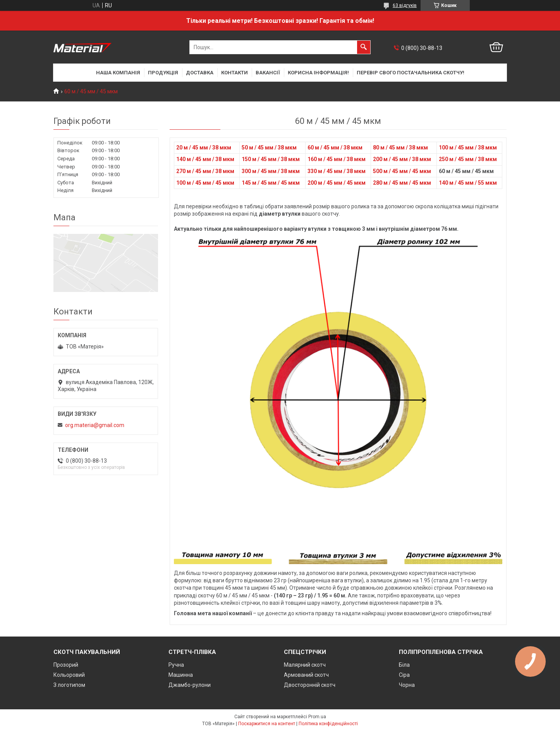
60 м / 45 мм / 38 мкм (335, 148)
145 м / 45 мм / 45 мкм (271, 183)
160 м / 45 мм (326, 159)
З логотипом (69, 685)
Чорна (407, 685)
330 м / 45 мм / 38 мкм (337, 171)
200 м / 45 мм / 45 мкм (337, 183)
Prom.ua (317, 717)
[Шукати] (364, 47)
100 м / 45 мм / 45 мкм (205, 183)
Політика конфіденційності (328, 724)
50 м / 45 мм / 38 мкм (269, 148)
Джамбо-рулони (190, 685)
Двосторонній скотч (310, 685)
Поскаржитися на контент (267, 724)
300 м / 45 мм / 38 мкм (271, 171)
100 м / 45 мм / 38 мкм (468, 148)
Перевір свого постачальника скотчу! (411, 73)
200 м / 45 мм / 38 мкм (402, 159)
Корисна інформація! (318, 73)
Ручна (176, 665)
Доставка (200, 73)
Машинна (181, 675)
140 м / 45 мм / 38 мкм (205, 159)
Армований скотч (306, 675)
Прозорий (66, 665)
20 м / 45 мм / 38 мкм (204, 148)
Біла (404, 665)
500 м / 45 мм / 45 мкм (402, 171)
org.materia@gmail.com (95, 425)
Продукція (163, 73)
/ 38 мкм (355, 159)
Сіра (404, 675)
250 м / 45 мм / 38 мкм (468, 159)
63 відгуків (405, 5)
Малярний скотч (305, 665)
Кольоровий (69, 675)
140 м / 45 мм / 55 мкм (468, 183)
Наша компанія (118, 73)
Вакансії (268, 73)
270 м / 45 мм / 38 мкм (205, 171)
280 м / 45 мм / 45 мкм (402, 183)
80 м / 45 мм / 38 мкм (400, 148)
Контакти (234, 73)
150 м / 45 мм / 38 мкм (271, 159)
